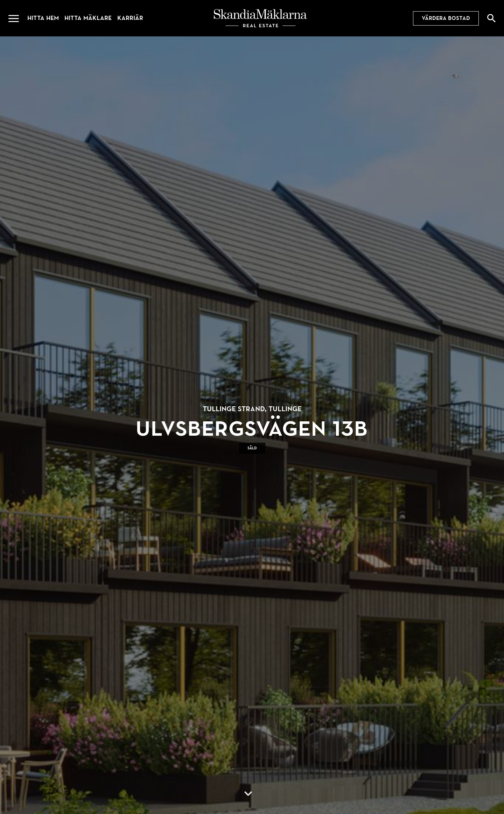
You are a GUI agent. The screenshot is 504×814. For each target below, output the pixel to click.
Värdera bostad (446, 18)
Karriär (130, 18)
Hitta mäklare (88, 18)
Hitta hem (43, 18)
